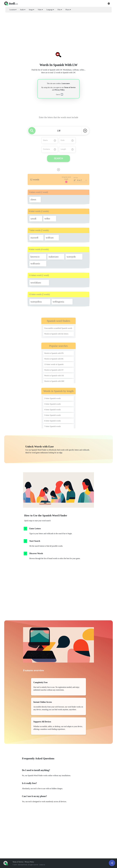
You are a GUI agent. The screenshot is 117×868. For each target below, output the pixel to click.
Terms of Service (70, 87)
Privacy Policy (60, 90)
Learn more (66, 83)
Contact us (42, 865)
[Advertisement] (58, 30)
